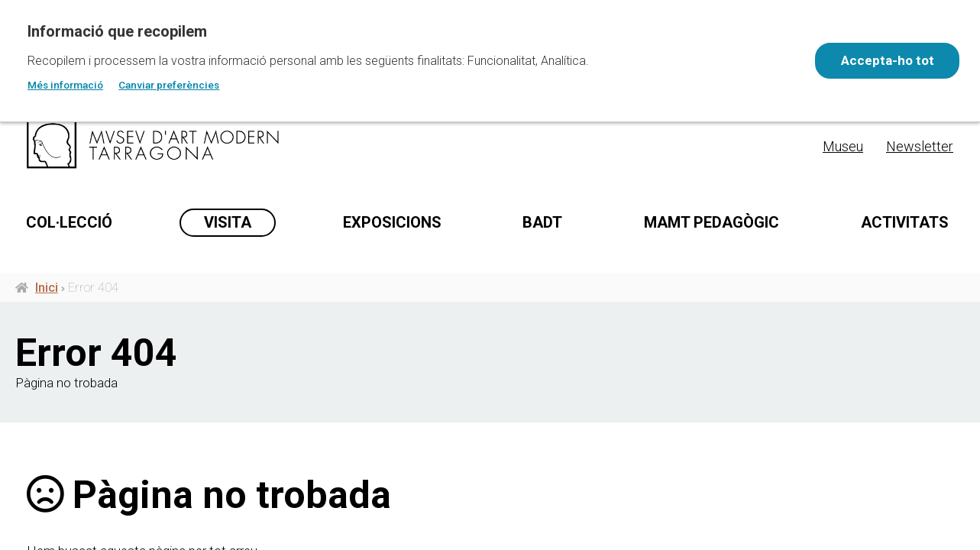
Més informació (65, 85)
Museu (843, 146)
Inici (47, 345)
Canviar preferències (169, 85)
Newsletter (920, 146)
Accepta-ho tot (885, 60)
